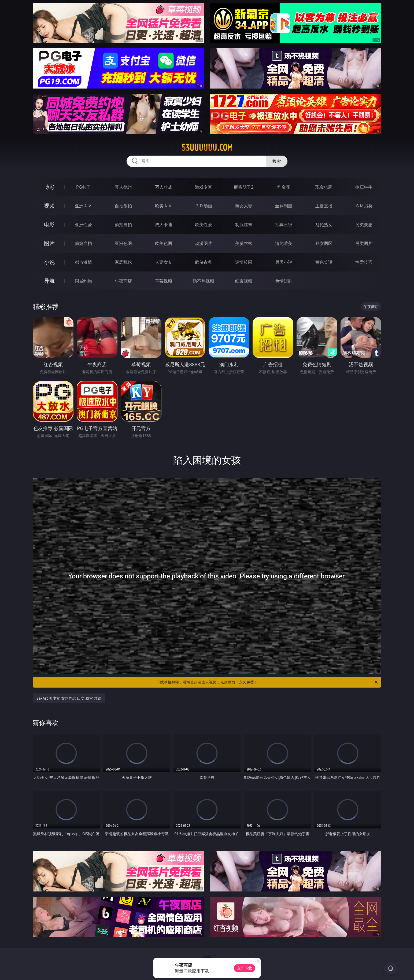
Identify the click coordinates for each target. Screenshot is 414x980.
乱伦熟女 (324, 225)
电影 (49, 224)
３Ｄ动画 (204, 206)
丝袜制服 (284, 206)
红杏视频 (244, 281)
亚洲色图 (123, 243)
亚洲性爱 (83, 225)
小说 (49, 262)
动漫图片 (204, 243)
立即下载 (245, 968)
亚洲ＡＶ (83, 206)
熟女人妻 (244, 206)
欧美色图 (164, 243)
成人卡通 (164, 225)
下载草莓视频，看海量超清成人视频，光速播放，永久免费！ (267, 682)
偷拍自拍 (123, 225)
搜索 (277, 161)
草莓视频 (164, 281)
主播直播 (324, 206)
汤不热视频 (204, 281)
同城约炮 (83, 281)
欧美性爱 (204, 225)
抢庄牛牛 (364, 187)
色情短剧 (284, 281)
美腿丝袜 (244, 243)
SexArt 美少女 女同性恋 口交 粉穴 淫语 (69, 698)
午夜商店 (123, 281)
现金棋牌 (324, 187)
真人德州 (123, 187)
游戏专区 (204, 187)
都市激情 (83, 262)
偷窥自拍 (83, 243)
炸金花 (284, 187)
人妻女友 (164, 262)
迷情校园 (244, 262)
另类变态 (364, 225)
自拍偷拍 (123, 206)
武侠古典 (204, 262)
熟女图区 (324, 243)
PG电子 (83, 187)
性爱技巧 (364, 262)
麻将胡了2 (244, 187)
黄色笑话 (324, 262)
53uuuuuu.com (207, 148)
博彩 (49, 187)
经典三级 (284, 225)
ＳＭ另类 (364, 206)
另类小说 (284, 262)
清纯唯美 (284, 243)
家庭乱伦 (123, 262)
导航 (49, 281)
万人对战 (164, 187)
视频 (49, 206)
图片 (49, 243)
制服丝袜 (244, 225)
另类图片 (364, 243)
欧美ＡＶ (164, 206)
